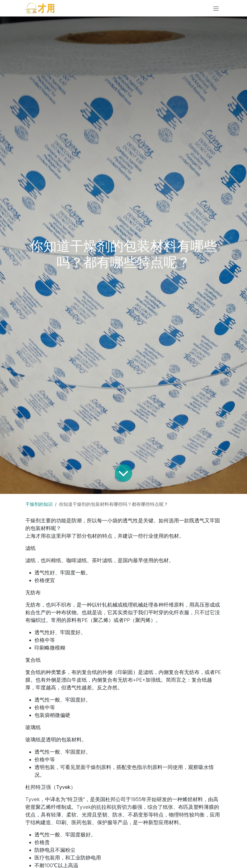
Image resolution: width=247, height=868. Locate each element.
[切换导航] (216, 8)
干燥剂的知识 (39, 504)
